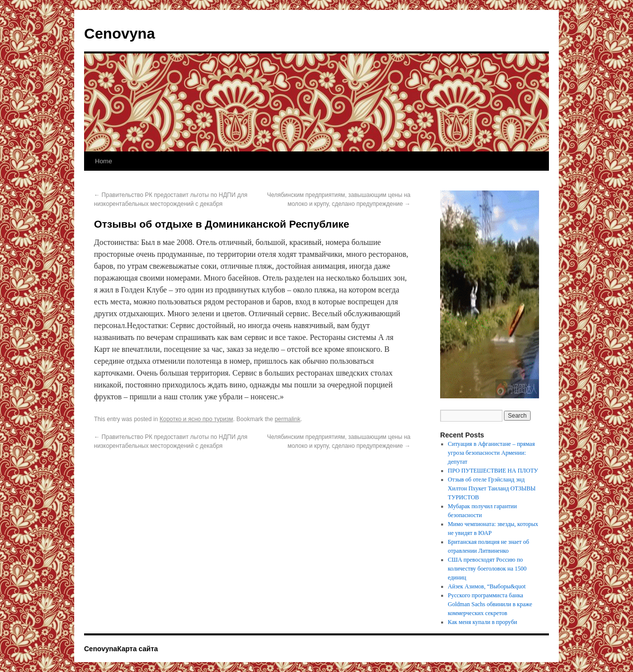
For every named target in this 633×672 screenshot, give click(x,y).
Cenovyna (119, 33)
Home (104, 161)
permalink (287, 419)
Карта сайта (137, 649)
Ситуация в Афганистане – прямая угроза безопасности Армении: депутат (492, 453)
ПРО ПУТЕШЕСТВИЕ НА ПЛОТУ (493, 471)
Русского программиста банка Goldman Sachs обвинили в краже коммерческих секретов (490, 604)
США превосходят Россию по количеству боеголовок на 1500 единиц (487, 569)
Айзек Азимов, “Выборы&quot (487, 586)
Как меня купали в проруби (483, 622)
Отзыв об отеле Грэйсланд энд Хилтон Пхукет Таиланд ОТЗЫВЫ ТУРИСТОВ (492, 488)
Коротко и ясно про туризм (197, 419)
